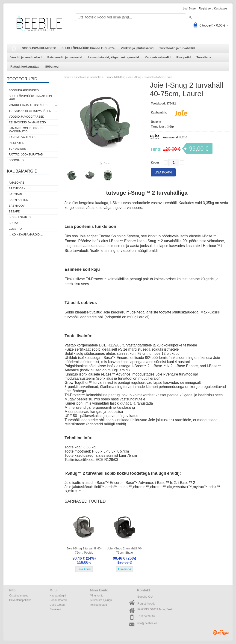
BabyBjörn (17, 188)
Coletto (15, 229)
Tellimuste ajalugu (101, 600)
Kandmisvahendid (158, 57)
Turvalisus (204, 57)
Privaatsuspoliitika (20, 600)
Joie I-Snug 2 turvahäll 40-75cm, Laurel (150, 77)
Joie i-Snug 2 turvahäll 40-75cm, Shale (125, 550)
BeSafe (14, 212)
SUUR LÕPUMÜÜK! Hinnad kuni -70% (88, 48)
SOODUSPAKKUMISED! (39, 48)
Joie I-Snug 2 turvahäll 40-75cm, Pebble (84, 550)
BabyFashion (19, 200)
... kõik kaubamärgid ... (26, 235)
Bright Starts (20, 217)
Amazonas (16, 183)
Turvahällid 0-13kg (115, 77)
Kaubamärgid (58, 596)
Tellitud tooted (98, 605)
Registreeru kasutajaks (213, 9)
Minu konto (97, 596)
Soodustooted (58, 600)
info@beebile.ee (147, 623)
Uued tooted (57, 605)
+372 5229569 (146, 616)
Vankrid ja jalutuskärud (137, 48)
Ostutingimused (19, 596)
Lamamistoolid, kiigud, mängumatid (114, 57)
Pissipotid (183, 57)
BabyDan (15, 194)
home (68, 77)
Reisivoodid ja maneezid (65, 57)
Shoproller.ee (221, 632)
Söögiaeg (52, 67)
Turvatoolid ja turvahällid (177, 48)
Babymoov (17, 206)
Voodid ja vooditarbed (26, 57)
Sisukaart (55, 609)
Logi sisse (189, 9)
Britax (14, 223)
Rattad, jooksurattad (25, 67)
